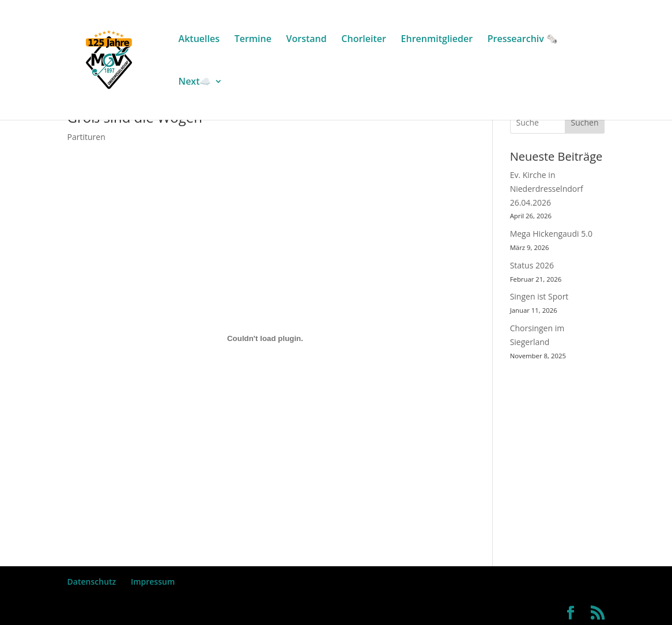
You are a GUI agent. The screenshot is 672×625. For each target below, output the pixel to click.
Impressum (153, 582)
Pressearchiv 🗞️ (523, 40)
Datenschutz (92, 582)
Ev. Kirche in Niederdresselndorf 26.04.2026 (547, 189)
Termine (253, 40)
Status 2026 (532, 265)
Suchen (585, 122)
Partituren (86, 137)
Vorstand (307, 40)
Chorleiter (364, 40)
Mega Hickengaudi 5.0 (551, 234)
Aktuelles (199, 40)
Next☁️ (195, 82)
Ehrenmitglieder (437, 40)
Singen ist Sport (539, 296)
